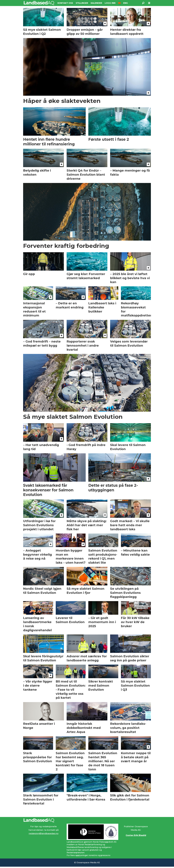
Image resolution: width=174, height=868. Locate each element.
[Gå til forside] (39, 3)
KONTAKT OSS (65, 3)
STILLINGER (82, 3)
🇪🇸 (119, 3)
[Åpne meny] (149, 3)
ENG (126, 3)
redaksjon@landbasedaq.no (43, 833)
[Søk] (143, 3)
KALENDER (96, 3)
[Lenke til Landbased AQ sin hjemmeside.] (87, 820)
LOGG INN (110, 3)
